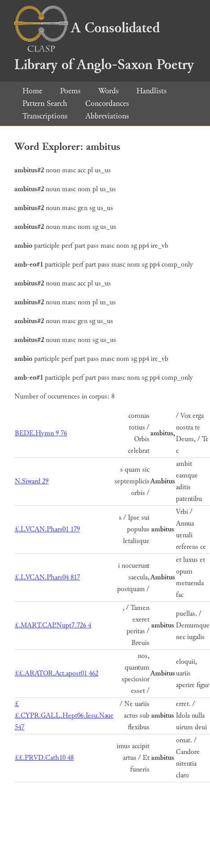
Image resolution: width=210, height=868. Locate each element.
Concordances (107, 103)
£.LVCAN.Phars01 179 (47, 529)
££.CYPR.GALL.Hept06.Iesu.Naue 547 (64, 716)
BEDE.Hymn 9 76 (41, 433)
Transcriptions (45, 116)
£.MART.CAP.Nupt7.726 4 (53, 625)
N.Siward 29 (32, 481)
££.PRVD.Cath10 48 (44, 758)
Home (32, 91)
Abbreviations (107, 116)
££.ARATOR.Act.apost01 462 (57, 673)
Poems (70, 91)
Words (108, 91)
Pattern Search (45, 103)
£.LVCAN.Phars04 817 (47, 577)
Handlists (151, 91)
